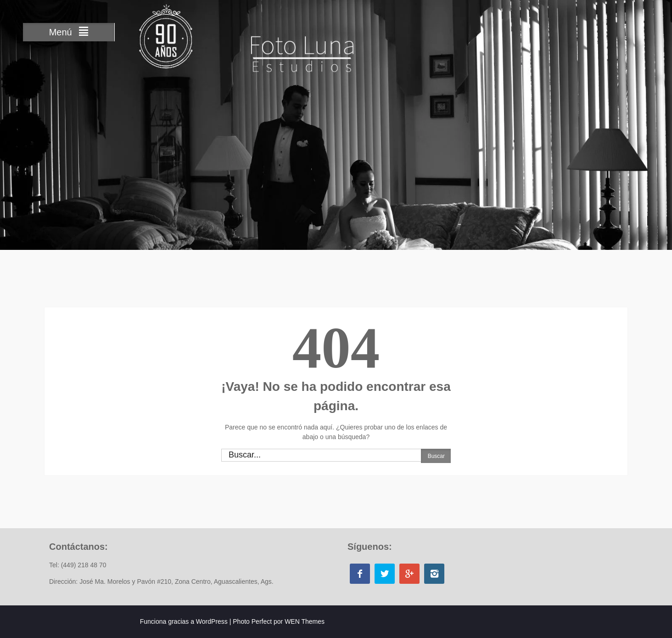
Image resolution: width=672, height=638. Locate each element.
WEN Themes (305, 621)
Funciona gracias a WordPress (184, 621)
